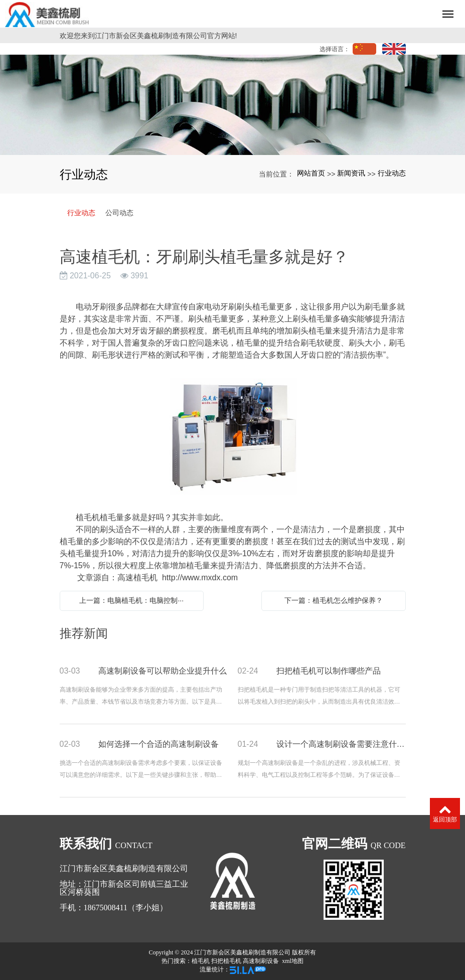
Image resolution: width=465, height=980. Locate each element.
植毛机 (201, 961)
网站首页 (311, 173)
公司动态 (119, 213)
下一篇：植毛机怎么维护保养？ (334, 600)
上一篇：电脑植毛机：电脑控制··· (131, 600)
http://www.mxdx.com (200, 578)
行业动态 (392, 173)
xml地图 (293, 961)
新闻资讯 (351, 173)
